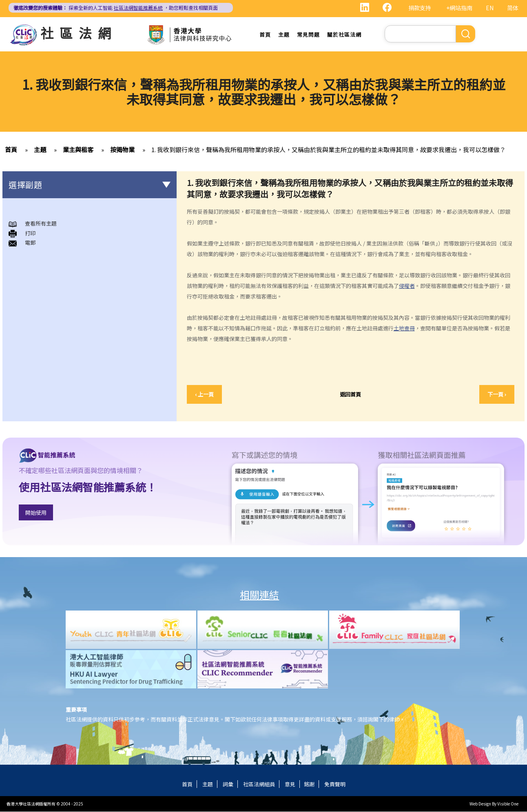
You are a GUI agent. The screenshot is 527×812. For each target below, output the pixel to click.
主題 (284, 34)
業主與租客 (78, 150)
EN (490, 8)
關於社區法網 (344, 34)
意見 (290, 784)
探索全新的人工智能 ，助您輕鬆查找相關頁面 (116, 8)
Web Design (480, 804)
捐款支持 (420, 8)
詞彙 (228, 784)
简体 (513, 8)
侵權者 (407, 286)
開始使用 (36, 513)
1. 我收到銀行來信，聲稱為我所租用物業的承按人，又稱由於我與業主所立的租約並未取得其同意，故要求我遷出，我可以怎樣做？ (329, 150)
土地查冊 (404, 329)
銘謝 (309, 784)
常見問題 (308, 34)
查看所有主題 (41, 224)
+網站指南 (459, 8)
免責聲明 (335, 784)
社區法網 (79, 33)
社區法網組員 (259, 784)
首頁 (265, 34)
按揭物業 (122, 150)
